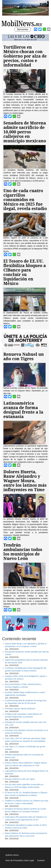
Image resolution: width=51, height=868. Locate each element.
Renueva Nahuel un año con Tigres (20, 779)
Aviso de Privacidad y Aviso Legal (20, 860)
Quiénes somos (12, 855)
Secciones (22, 30)
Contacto (41, 860)
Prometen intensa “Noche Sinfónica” (20, 709)
